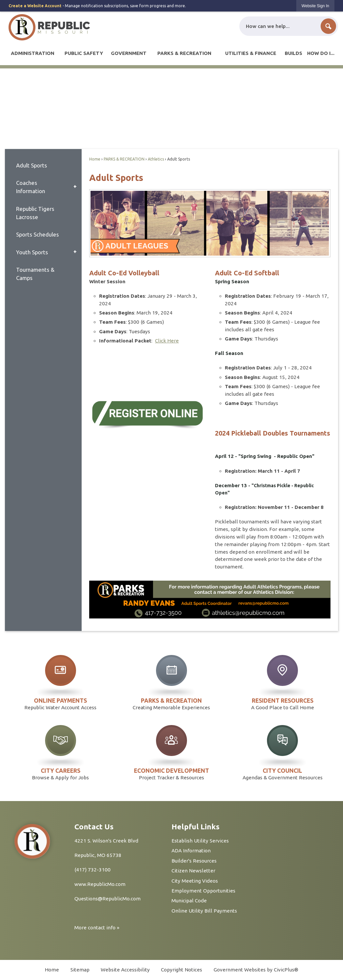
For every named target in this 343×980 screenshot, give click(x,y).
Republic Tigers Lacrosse (35, 213)
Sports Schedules (38, 234)
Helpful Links (196, 827)
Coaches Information (31, 187)
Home (95, 159)
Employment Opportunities (203, 891)
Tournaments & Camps (35, 274)
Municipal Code (189, 901)
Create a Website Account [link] (35, 6)
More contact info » (97, 928)
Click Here (167, 341)
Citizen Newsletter (193, 871)
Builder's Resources (194, 861)
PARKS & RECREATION (124, 159)
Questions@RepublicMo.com (107, 899)
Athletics (156, 159)
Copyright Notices (182, 970)
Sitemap (80, 970)
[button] (328, 26)
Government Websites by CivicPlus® (256, 970)
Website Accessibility (125, 970)
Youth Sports (32, 252)
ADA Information (191, 851)
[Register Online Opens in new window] (147, 414)
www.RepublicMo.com (100, 884)
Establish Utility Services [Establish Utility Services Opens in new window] (200, 841)
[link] (315, 6)
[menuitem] (33, 53)
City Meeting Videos (195, 881)
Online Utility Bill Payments (204, 911)
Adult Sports (32, 165)
